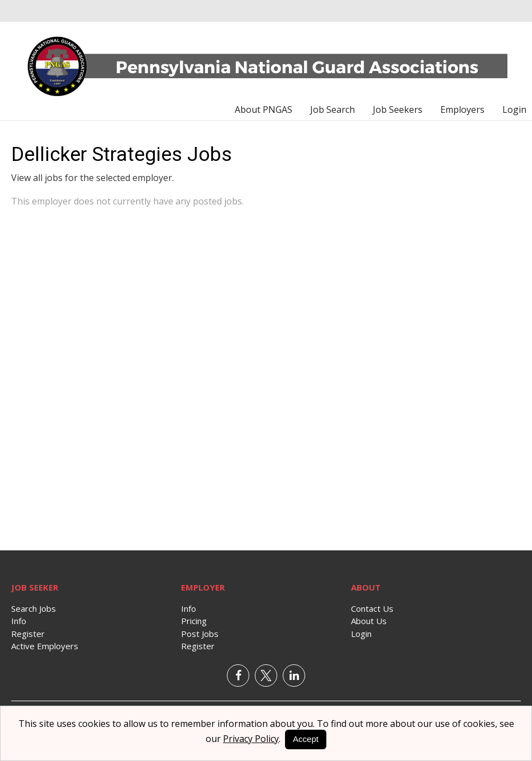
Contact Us (372, 608)
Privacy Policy (251, 739)
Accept (306, 739)
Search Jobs (34, 608)
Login (514, 110)
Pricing (194, 621)
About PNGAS (263, 110)
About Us (369, 621)
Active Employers (45, 646)
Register (28, 634)
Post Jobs (200, 634)
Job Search (332, 110)
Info (19, 621)
